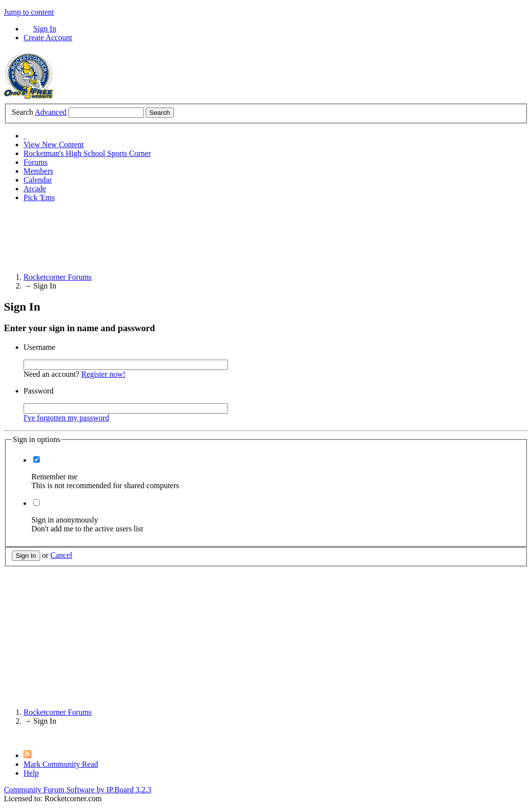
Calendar (38, 180)
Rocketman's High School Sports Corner (87, 153)
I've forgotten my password (66, 418)
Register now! (103, 374)
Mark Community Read (61, 764)
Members (38, 171)
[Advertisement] (182, 232)
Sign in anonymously (65, 520)
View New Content (54, 144)
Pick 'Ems (39, 197)
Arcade (35, 189)
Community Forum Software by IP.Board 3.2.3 (77, 790)
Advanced (51, 112)
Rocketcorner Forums (58, 712)
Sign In (45, 29)
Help (31, 773)
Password (38, 391)
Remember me (54, 477)
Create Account (48, 38)
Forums (36, 162)
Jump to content (29, 12)
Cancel (61, 555)
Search (23, 112)
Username (39, 347)
